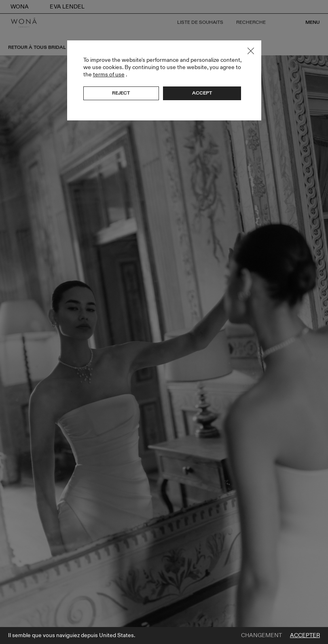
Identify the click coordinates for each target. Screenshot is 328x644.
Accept (202, 93)
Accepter (305, 636)
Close (251, 51)
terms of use (109, 75)
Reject (121, 93)
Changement (261, 636)
